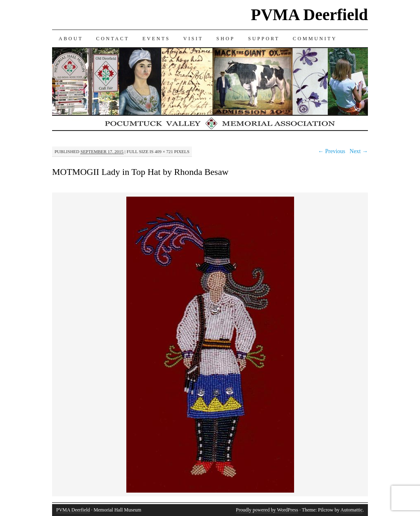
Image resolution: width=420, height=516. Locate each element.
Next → (359, 151)
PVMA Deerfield (309, 15)
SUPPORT (264, 39)
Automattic (352, 510)
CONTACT (113, 39)
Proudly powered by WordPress (267, 510)
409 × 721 (164, 151)
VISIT (193, 39)
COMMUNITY (315, 39)
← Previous (332, 151)
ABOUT (71, 39)
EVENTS (156, 39)
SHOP (226, 39)
